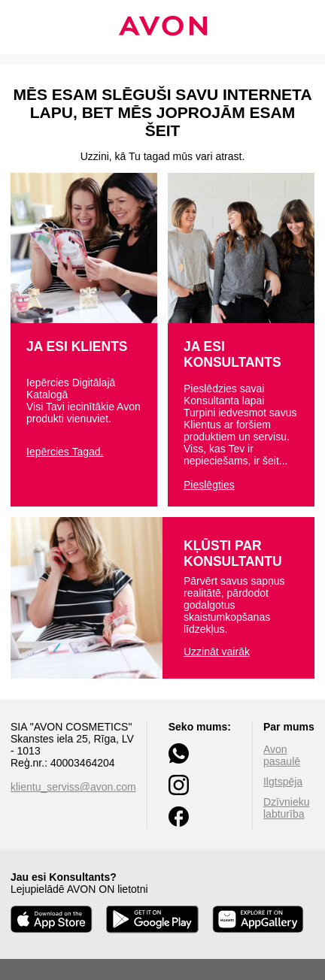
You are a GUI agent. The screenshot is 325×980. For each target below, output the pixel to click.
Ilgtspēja (283, 782)
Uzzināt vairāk (217, 652)
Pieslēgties (209, 485)
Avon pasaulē (282, 755)
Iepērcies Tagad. (65, 452)
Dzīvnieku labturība (286, 808)
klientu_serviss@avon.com (73, 787)
